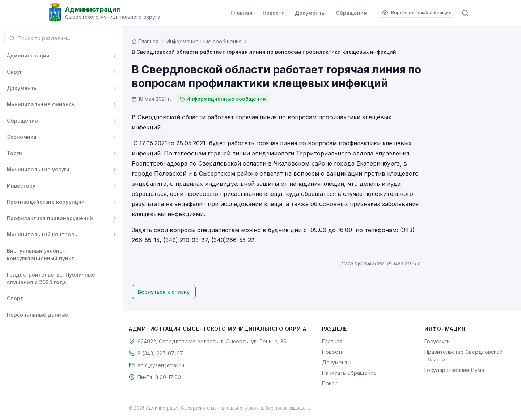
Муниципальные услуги (38, 169)
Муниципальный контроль (42, 234)
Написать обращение (349, 373)
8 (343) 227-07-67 (160, 353)
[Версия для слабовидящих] (416, 13)
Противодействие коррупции (46, 202)
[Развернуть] (115, 56)
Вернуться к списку (164, 292)
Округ (14, 72)
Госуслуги (437, 341)
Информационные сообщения (204, 41)
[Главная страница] (145, 41)
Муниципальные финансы (41, 104)
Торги (14, 153)
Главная (242, 13)
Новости (274, 13)
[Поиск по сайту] (465, 13)
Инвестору (21, 186)
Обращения (351, 13)
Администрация (28, 55)
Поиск (330, 383)
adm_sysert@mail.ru (161, 365)
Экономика (22, 137)
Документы (310, 13)
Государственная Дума (454, 370)
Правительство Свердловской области (463, 356)
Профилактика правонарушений (50, 218)
